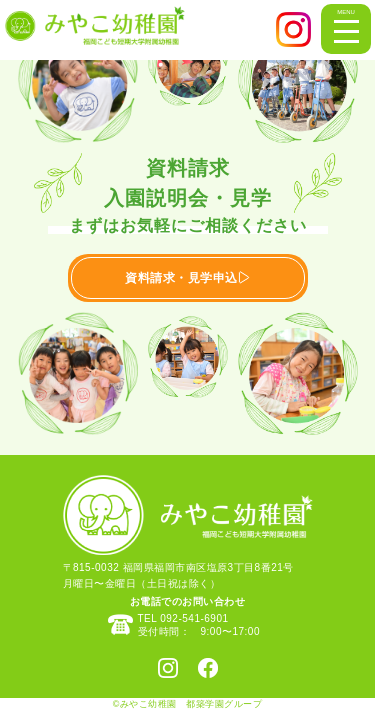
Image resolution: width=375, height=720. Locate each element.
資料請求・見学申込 (187, 278)
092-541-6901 (194, 618)
